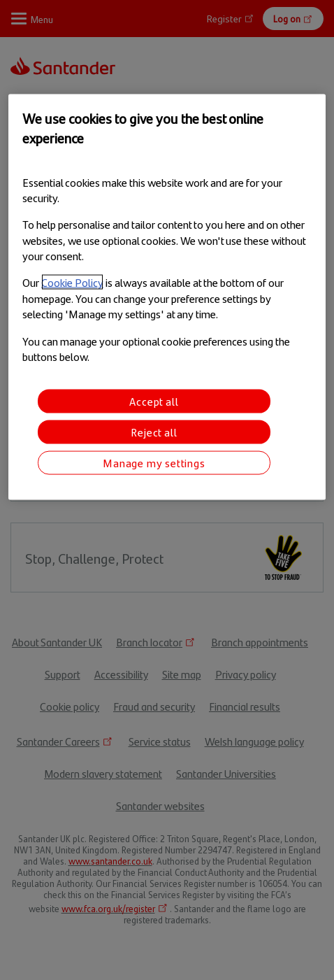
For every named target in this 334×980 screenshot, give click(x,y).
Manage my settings (154, 463)
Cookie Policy (72, 282)
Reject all (154, 432)
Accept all (154, 401)
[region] (167, 297)
